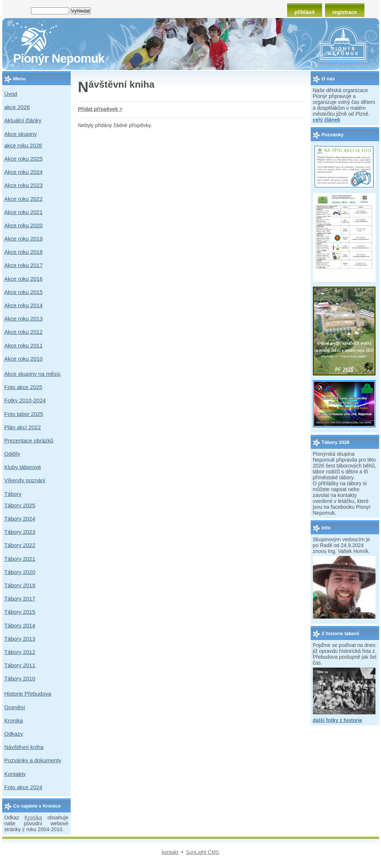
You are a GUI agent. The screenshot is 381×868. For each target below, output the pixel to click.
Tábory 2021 (20, 559)
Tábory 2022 (20, 545)
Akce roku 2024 (24, 172)
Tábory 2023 (20, 532)
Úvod (11, 94)
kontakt (170, 852)
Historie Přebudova (28, 694)
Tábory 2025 (20, 505)
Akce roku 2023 (24, 185)
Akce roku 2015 (24, 292)
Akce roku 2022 (24, 199)
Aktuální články (23, 120)
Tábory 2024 (20, 519)
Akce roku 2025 (24, 159)
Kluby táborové (23, 467)
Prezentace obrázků (29, 440)
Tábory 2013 (20, 639)
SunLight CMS (202, 852)
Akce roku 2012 (24, 332)
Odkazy (14, 734)
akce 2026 (17, 107)
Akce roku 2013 (24, 318)
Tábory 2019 (20, 585)
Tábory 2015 (20, 612)
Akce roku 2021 (24, 212)
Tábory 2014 (20, 625)
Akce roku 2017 (24, 265)
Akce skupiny (21, 134)
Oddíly (12, 454)
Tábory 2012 (20, 652)
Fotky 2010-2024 (25, 400)
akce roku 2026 (23, 145)
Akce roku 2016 (24, 279)
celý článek (327, 120)
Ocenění (15, 707)
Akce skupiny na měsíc (33, 374)
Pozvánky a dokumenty (33, 760)
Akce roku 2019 (24, 239)
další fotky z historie (338, 720)
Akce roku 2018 (24, 252)
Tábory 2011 (20, 665)
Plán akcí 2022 (23, 427)
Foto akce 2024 (23, 787)
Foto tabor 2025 (24, 414)
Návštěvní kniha (24, 747)
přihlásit (304, 12)
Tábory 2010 (20, 678)
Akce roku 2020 (24, 225)
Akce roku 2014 (24, 305)
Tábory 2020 (20, 572)
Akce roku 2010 (24, 359)
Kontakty (15, 774)
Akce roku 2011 (24, 345)
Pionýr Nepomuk (59, 58)
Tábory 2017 (20, 598)
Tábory (13, 494)
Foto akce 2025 (23, 387)
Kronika (14, 720)
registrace (345, 12)
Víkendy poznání (25, 480)
